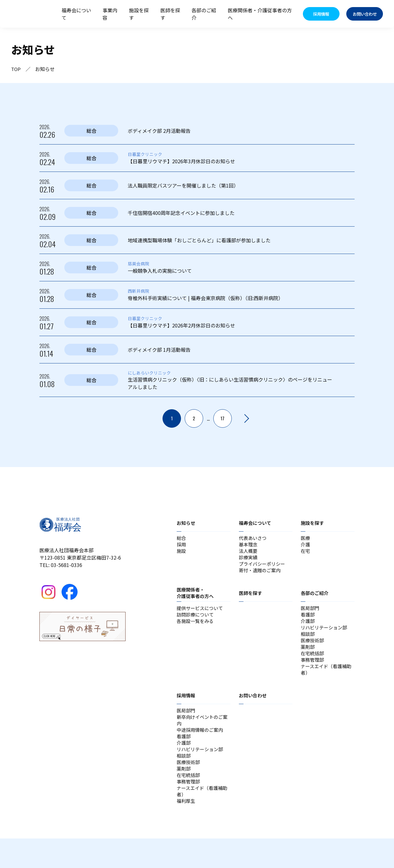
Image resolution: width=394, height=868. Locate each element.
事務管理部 (313, 673)
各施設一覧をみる (196, 629)
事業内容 (110, 14)
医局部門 (311, 614)
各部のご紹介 (204, 14)
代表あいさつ (254, 538)
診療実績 (249, 561)
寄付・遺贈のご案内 (261, 575)
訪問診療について (196, 621)
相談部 (308, 644)
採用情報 (187, 711)
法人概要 (249, 553)
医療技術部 (313, 651)
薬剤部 (308, 658)
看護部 (308, 621)
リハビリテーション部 (325, 636)
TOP (16, 69)
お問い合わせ (254, 711)
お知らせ (187, 523)
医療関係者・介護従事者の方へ (260, 14)
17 (222, 418)
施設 (182, 553)
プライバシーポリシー (263, 568)
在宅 (306, 553)
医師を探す (170, 14)
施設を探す (139, 14)
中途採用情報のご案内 (201, 749)
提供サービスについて (201, 614)
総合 (182, 538)
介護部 (308, 629)
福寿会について (76, 14)
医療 (306, 538)
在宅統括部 (313, 666)
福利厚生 (187, 830)
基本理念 (249, 546)
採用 (182, 546)
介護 (306, 546)
